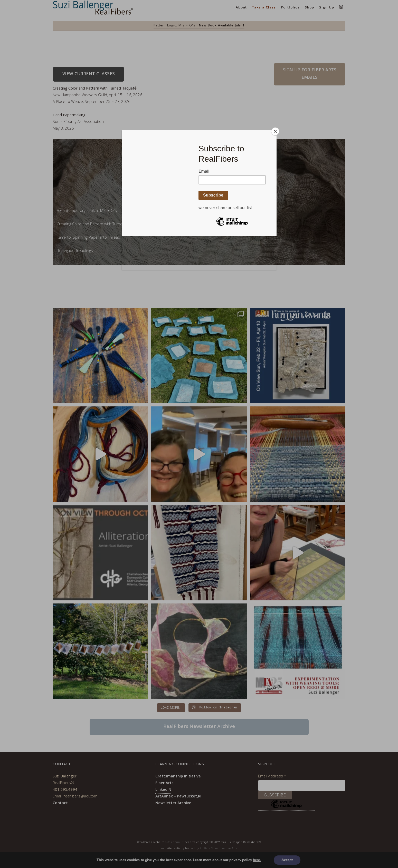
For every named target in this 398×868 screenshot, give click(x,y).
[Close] (275, 131)
